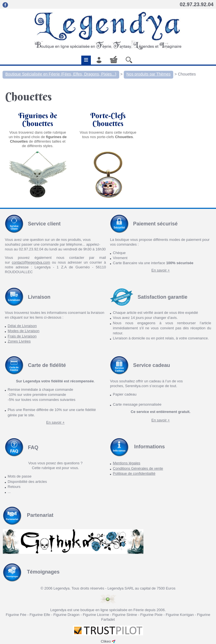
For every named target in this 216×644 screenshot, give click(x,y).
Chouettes (187, 74)
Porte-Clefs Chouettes (108, 120)
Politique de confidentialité (134, 473)
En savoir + (160, 270)
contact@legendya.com (31, 262)
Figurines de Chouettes (38, 120)
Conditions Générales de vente (138, 468)
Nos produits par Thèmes (149, 74)
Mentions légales (127, 463)
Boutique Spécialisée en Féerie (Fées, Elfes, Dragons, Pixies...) (61, 74)
